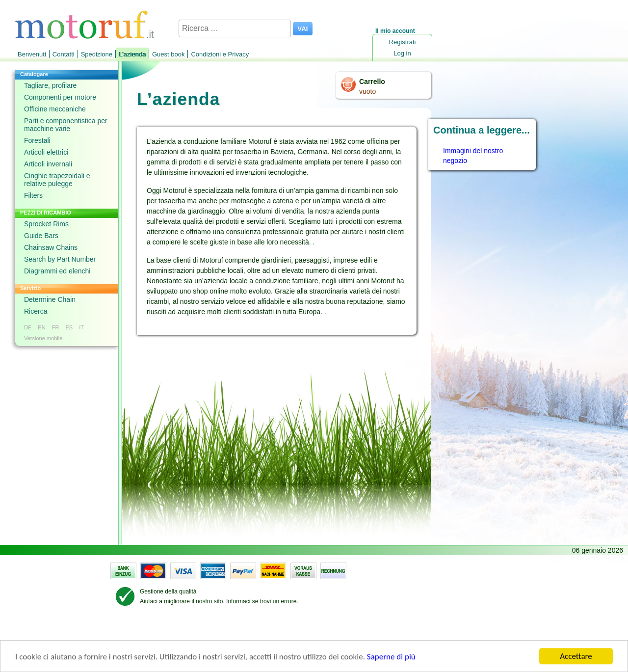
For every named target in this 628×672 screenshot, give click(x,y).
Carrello (372, 81)
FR (56, 327)
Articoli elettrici (46, 152)
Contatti (64, 54)
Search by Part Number (60, 259)
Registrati (403, 42)
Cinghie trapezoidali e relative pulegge (57, 180)
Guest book (169, 54)
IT (81, 327)
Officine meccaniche (55, 109)
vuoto (367, 91)
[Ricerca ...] (235, 28)
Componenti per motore (60, 97)
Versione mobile (43, 338)
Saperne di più (391, 658)
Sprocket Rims (46, 224)
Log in (402, 53)
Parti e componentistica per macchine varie (66, 125)
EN (41, 327)
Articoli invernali (48, 164)
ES (69, 327)
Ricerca (36, 311)
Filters (33, 195)
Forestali (37, 140)
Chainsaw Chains (51, 247)
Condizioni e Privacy (220, 54)
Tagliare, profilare (50, 85)
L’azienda (132, 54)
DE (28, 327)
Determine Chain (50, 299)
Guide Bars (41, 236)
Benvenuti (32, 54)
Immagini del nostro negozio (473, 156)
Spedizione (97, 54)
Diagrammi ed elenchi (57, 271)
